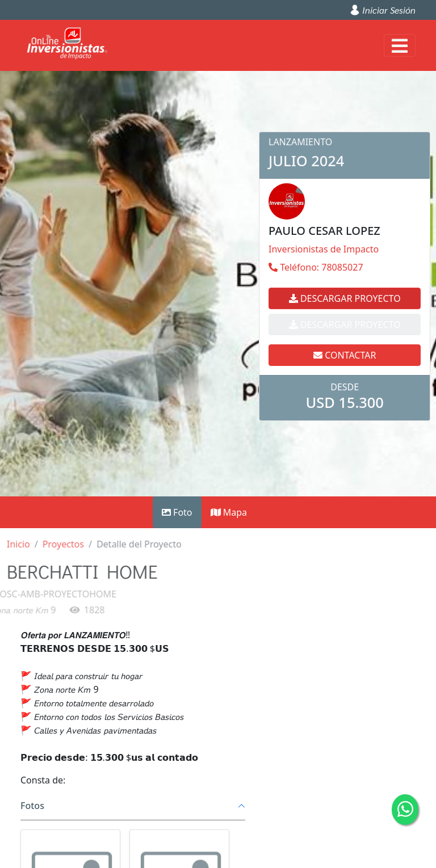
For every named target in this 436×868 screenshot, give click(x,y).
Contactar (345, 329)
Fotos (32, 806)
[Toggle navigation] (400, 45)
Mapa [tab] (229, 512)
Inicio (13, 544)
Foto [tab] (177, 512)
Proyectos (58, 544)
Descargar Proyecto (345, 298)
